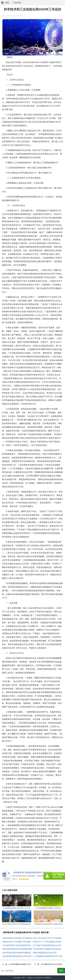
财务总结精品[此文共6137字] (45, 953)
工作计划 (17, 3)
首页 (7, 3)
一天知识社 (29, 978)
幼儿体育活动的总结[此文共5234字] (17, 956)
